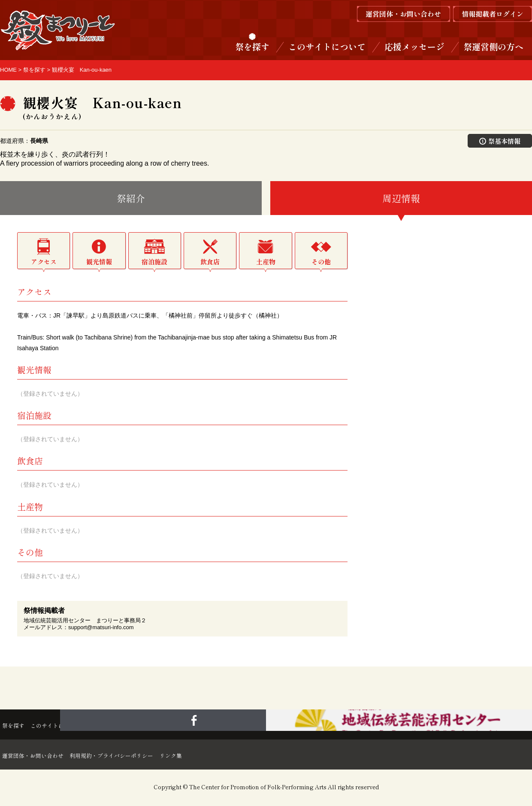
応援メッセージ (414, 47)
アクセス (44, 262)
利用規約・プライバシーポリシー (137, 755)
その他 (321, 262)
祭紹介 (131, 199)
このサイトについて (327, 47)
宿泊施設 (154, 262)
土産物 (266, 262)
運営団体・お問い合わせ (38, 755)
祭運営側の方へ (493, 47)
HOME (8, 70)
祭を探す (252, 47)
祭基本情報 (500, 141)
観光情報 (99, 262)
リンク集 (213, 755)
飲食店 (210, 262)
